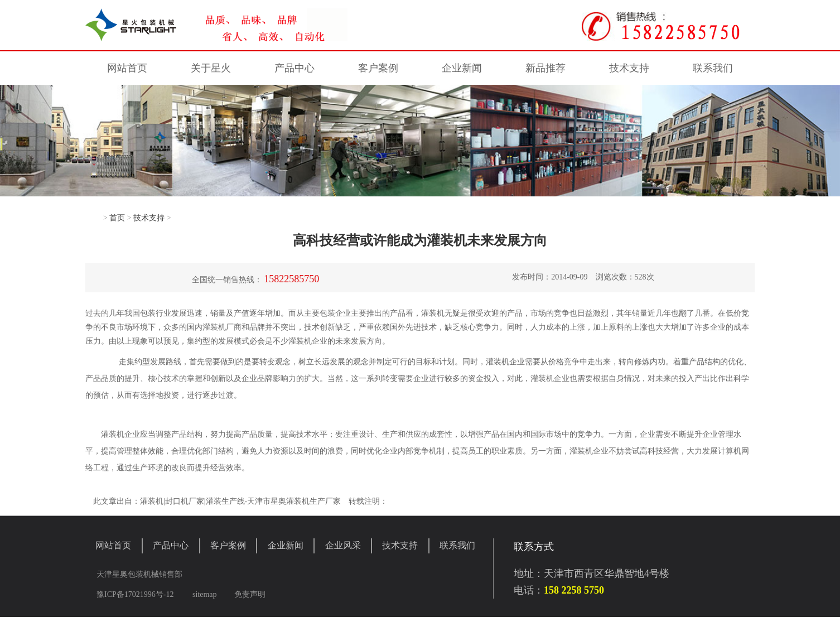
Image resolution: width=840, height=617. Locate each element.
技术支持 (629, 68)
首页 (117, 218)
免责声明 (250, 594)
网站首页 (127, 68)
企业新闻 (462, 68)
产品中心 (295, 68)
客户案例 (378, 68)
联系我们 (713, 68)
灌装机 (433, 313)
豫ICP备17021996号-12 (135, 594)
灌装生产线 (225, 501)
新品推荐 (545, 68)
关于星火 (211, 68)
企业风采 (343, 545)
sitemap (205, 594)
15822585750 (291, 279)
